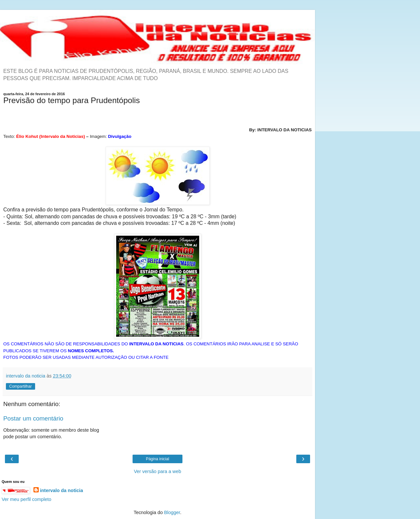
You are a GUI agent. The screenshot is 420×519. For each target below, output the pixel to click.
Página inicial (158, 459)
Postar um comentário (33, 418)
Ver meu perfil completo (26, 499)
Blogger (172, 512)
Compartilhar (21, 386)
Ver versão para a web (157, 471)
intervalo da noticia (62, 490)
